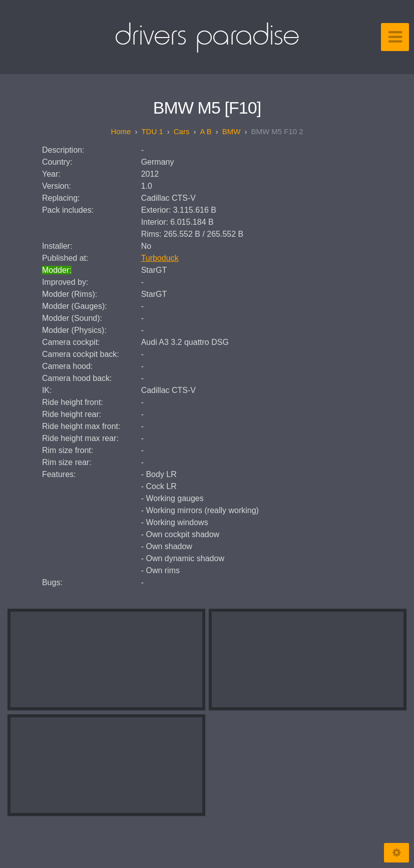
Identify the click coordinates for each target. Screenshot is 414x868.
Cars (182, 131)
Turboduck (160, 258)
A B (205, 131)
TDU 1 (152, 131)
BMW (232, 131)
